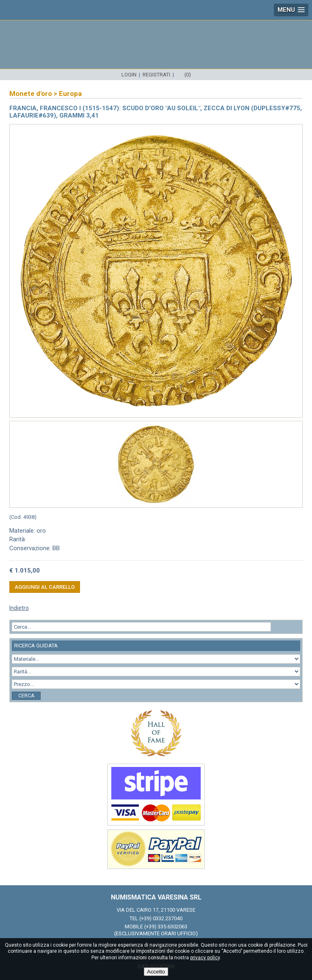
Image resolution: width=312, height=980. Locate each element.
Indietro (19, 608)
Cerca (26, 696)
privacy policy (205, 958)
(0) (188, 75)
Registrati (156, 75)
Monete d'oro (31, 94)
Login (129, 75)
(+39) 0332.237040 (161, 918)
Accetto (156, 972)
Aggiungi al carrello (45, 587)
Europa (70, 94)
